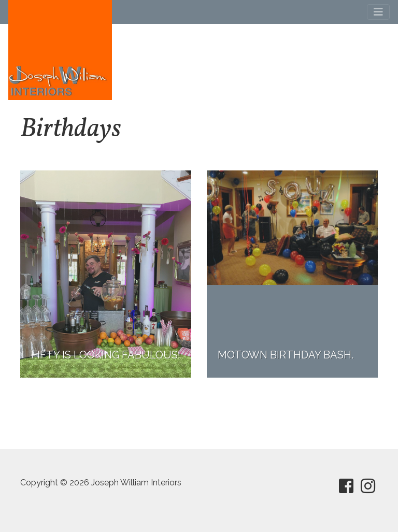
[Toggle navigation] (378, 12)
